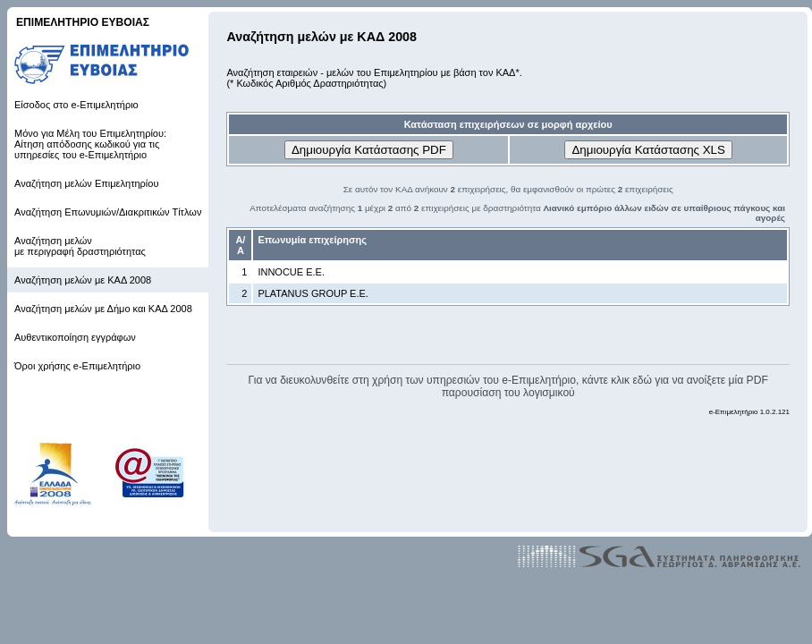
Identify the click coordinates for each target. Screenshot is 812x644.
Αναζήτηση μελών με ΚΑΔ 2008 (83, 280)
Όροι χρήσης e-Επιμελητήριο (77, 366)
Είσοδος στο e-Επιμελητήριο (76, 105)
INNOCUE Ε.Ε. (291, 272)
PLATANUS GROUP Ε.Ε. (313, 293)
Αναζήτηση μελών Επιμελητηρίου (86, 183)
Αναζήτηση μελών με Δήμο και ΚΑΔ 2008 (103, 309)
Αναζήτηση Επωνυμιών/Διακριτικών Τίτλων (108, 212)
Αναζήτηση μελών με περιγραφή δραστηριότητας (80, 246)
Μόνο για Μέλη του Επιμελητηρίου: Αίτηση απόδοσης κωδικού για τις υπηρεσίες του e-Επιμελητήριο (90, 144)
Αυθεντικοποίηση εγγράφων (75, 337)
